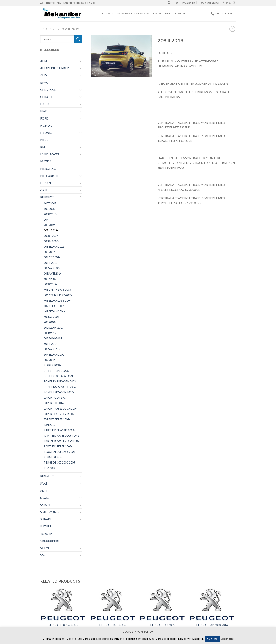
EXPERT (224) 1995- (56, 398)
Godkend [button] (212, 639)
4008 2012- (51, 284)
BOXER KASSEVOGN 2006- (60, 387)
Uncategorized (50, 541)
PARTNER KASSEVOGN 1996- (62, 436)
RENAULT (47, 476)
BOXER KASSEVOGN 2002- (60, 381)
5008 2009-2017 (54, 328)
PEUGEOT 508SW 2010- (63, 625)
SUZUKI (46, 526)
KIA (43, 147)
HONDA (46, 125)
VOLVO (45, 548)
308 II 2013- (51, 263)
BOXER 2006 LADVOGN (58, 376)
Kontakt (181, 14)
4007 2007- (51, 279)
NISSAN (46, 183)
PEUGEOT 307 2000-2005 (59, 463)
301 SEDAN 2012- (54, 247)
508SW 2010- (52, 349)
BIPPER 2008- (52, 365)
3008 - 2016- (51, 241)
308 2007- (50, 252)
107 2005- (50, 209)
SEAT (44, 490)
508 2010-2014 (53, 338)
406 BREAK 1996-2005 (57, 290)
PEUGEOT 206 (53, 457)
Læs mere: (227, 639)
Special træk (162, 14)
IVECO (45, 140)
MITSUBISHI (49, 176)
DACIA (45, 104)
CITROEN (47, 97)
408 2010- (50, 322)
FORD (44, 118)
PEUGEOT (48, 29)
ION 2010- (50, 425)
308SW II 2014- (53, 273)
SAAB (44, 483)
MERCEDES (48, 168)
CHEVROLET (49, 89)
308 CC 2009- (52, 257)
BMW (44, 82)
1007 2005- (51, 203)
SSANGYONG (49, 512)
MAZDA (46, 161)
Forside (108, 14)
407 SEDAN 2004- (54, 311)
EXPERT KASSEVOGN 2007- (61, 409)
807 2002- (50, 360)
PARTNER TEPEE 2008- (58, 446)
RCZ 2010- (50, 468)
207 (46, 220)
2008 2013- (51, 214)
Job (176, 3)
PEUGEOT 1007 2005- (113, 625)
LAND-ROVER (50, 154)
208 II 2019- (71, 29)
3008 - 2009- (51, 236)
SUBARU (46, 519)
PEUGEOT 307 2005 (162, 625)
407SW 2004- (52, 317)
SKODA (45, 498)
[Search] (169, 3)
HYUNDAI (47, 133)
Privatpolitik (189, 3)
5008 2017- (51, 333)
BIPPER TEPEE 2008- (57, 371)
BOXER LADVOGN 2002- (59, 392)
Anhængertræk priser (133, 14)
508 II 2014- (51, 344)
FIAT (43, 111)
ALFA (44, 61)
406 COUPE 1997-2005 (58, 295)
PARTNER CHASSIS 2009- (59, 430)
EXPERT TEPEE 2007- (57, 419)
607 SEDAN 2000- (54, 355)
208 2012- (50, 225)
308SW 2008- (52, 268)
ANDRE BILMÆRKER (54, 68)
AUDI (44, 75)
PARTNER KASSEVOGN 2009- (62, 441)
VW (43, 555)
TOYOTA (46, 534)
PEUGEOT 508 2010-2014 (212, 625)
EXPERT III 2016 (54, 403)
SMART (45, 505)
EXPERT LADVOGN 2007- (60, 414)
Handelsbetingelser (209, 3)
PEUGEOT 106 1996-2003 (59, 452)
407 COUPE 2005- (55, 306)
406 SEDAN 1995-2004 (57, 301)
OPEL (44, 190)
